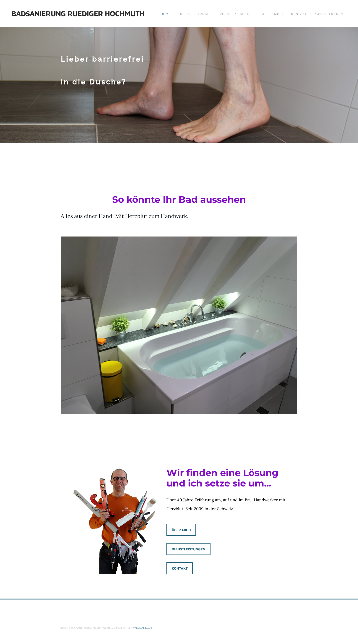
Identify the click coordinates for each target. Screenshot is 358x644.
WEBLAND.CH (142, 628)
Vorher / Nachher (237, 14)
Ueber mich (272, 14)
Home (166, 14)
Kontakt (299, 14)
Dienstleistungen (195, 14)
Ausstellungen (329, 14)
